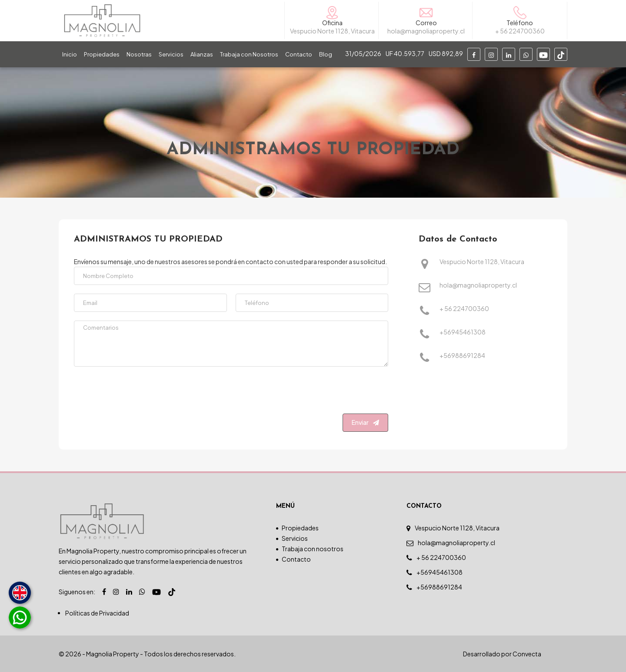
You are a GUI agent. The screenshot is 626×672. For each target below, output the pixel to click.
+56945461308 (463, 333)
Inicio (70, 54)
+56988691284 (462, 356)
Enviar (365, 422)
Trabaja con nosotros (313, 549)
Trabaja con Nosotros (249, 54)
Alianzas (202, 54)
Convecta (527, 654)
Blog (326, 54)
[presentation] (322, 392)
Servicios (171, 54)
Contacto (299, 54)
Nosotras (139, 54)
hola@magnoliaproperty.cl (478, 286)
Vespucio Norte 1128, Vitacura (482, 262)
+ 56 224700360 (464, 309)
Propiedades (102, 54)
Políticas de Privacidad (97, 613)
